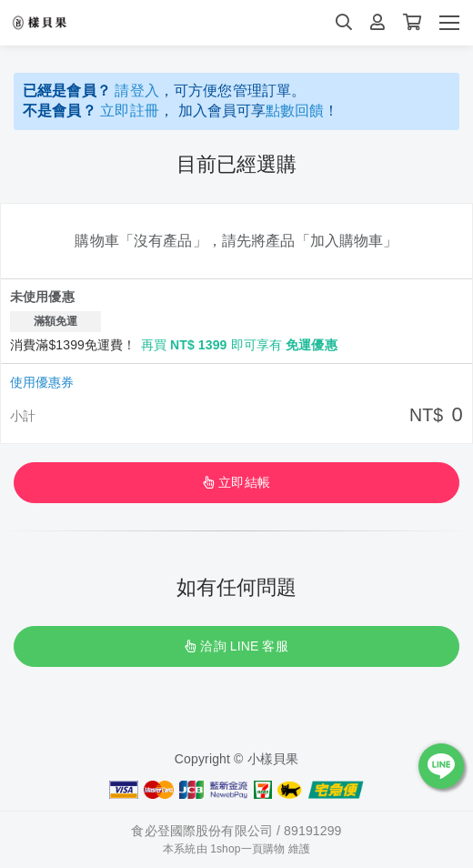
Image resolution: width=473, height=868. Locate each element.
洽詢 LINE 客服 (236, 646)
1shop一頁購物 (247, 849)
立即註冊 (130, 111)
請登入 (136, 91)
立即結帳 (236, 482)
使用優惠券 (42, 382)
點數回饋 (295, 111)
